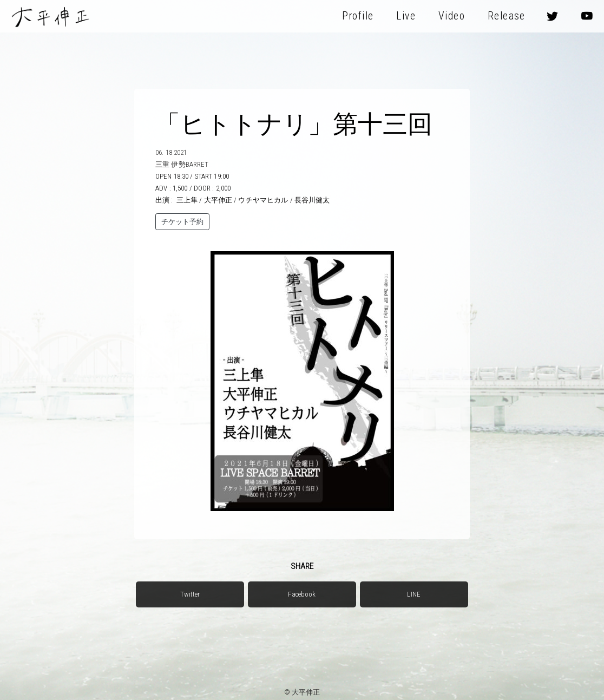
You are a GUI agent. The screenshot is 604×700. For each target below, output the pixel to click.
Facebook (302, 594)
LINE (414, 594)
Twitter (190, 594)
